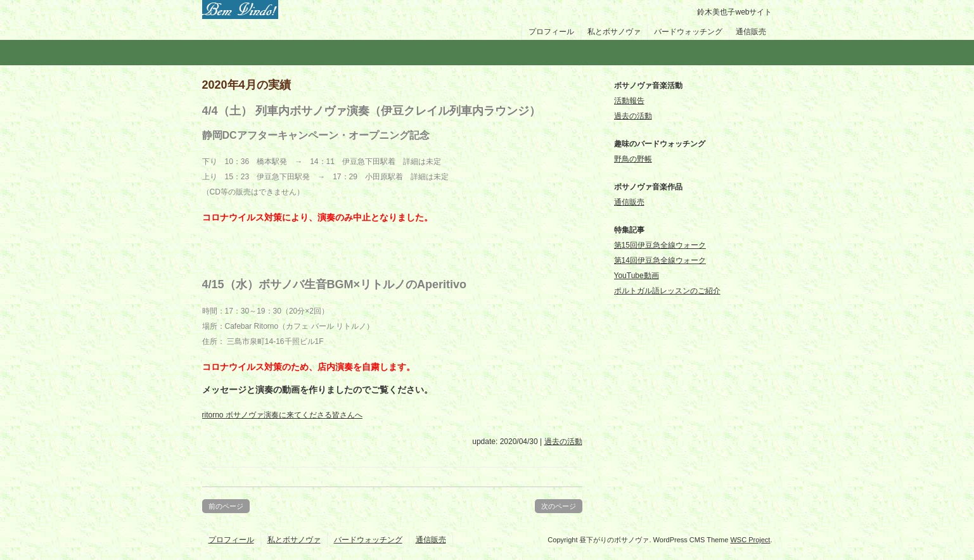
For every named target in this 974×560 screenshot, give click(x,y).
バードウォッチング (688, 32)
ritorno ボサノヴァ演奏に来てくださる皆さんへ (282, 415)
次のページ (559, 506)
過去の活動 (563, 442)
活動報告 (629, 101)
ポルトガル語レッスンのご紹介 (667, 291)
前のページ (226, 506)
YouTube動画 (637, 276)
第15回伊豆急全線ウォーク (660, 245)
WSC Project (750, 540)
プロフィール (551, 32)
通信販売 (751, 32)
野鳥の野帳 (633, 159)
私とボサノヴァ (614, 32)
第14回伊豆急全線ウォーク (660, 260)
